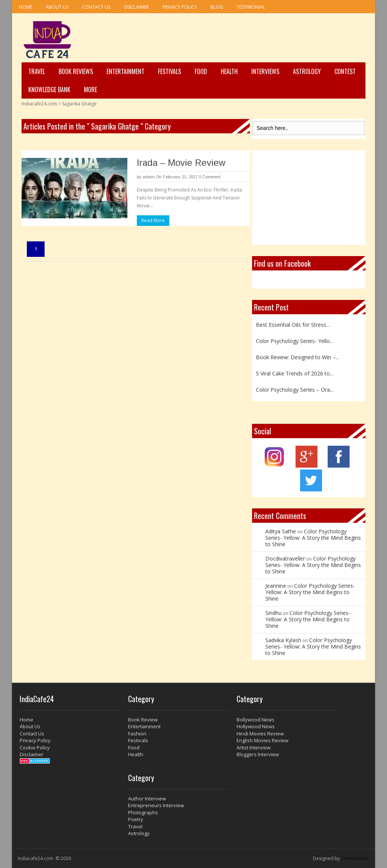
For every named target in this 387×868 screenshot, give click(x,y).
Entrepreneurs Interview (156, 805)
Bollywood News (255, 720)
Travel (37, 71)
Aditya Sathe (281, 531)
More (91, 90)
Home (26, 7)
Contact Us (96, 7)
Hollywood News (256, 726)
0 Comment (210, 177)
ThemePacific (355, 858)
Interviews (265, 71)
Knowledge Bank (49, 90)
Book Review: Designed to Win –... (297, 357)
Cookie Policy (35, 748)
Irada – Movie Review (181, 163)
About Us (57, 7)
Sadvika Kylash (283, 640)
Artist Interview (254, 748)
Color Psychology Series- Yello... (295, 341)
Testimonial (251, 7)
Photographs (143, 812)
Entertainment (125, 71)
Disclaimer (136, 7)
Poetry (136, 819)
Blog (217, 7)
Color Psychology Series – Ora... (295, 390)
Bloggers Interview (258, 754)
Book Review (143, 720)
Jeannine (276, 586)
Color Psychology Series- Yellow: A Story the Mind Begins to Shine (313, 538)
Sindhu (273, 613)
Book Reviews (76, 71)
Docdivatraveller (285, 558)
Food (201, 71)
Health (229, 71)
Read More (153, 220)
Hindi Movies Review (260, 734)
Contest (345, 71)
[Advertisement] (228, 38)
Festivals (170, 71)
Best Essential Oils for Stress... (293, 325)
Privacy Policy (180, 7)
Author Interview (147, 798)
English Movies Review (262, 740)
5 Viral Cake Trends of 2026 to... (295, 373)
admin (149, 177)
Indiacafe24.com (39, 104)
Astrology (307, 71)
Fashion (137, 734)
